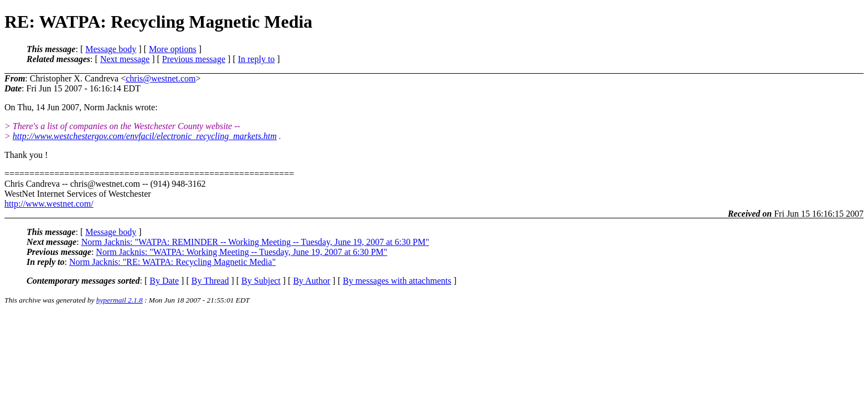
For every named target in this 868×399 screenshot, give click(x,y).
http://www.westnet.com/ (49, 204)
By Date (164, 281)
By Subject (261, 281)
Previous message (194, 59)
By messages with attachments (397, 281)
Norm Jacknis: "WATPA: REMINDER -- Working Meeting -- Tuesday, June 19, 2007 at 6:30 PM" (255, 242)
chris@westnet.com (161, 78)
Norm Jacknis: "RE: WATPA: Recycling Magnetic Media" (172, 262)
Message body (111, 49)
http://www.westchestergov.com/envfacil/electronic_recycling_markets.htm (145, 136)
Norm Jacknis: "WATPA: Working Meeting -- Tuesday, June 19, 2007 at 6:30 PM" (241, 252)
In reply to (257, 59)
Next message (125, 59)
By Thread (210, 281)
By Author (311, 281)
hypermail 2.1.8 (120, 300)
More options (173, 49)
